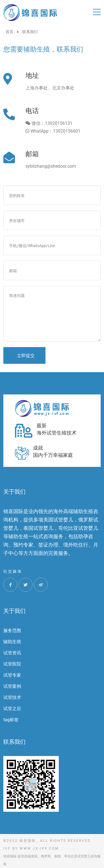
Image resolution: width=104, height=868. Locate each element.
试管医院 (12, 664)
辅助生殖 (12, 642)
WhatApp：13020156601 (53, 131)
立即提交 (26, 356)
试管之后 (12, 709)
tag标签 (11, 720)
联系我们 (14, 742)
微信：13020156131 (49, 123)
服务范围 (12, 631)
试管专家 (12, 675)
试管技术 (12, 697)
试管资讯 (12, 653)
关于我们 (14, 611)
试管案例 (12, 686)
